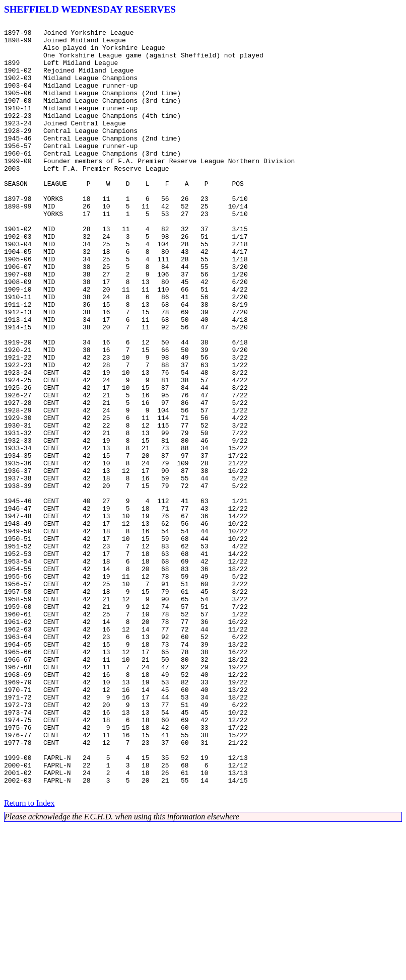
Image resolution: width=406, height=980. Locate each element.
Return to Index (29, 957)
